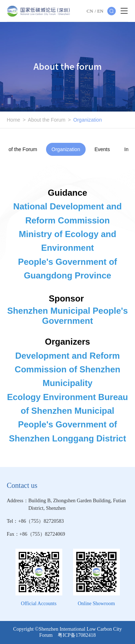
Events (102, 149)
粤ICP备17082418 (77, 635)
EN (100, 11)
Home (13, 120)
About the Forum (46, 120)
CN (90, 11)
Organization (88, 120)
